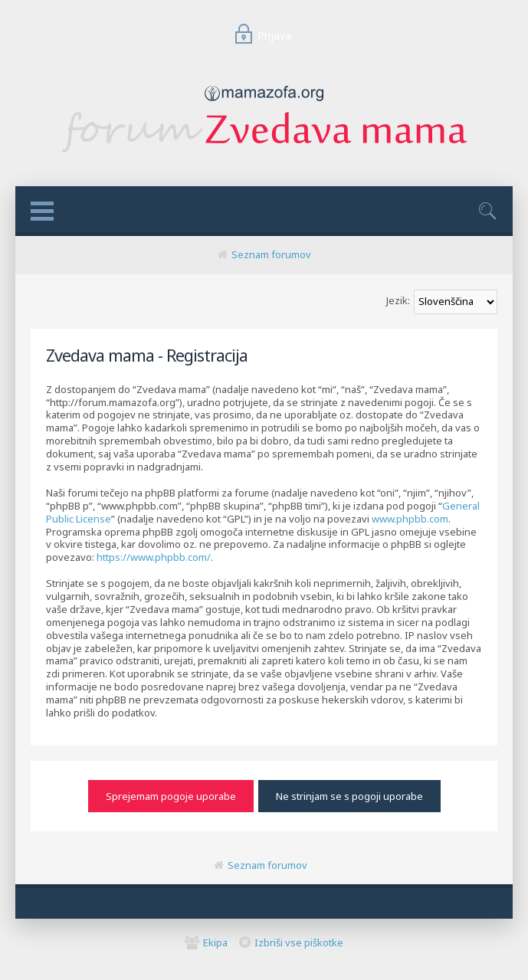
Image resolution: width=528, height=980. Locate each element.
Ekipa (215, 942)
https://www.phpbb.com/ (154, 557)
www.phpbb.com (410, 519)
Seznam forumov (271, 254)
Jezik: (398, 300)
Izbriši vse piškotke (299, 942)
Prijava (260, 36)
